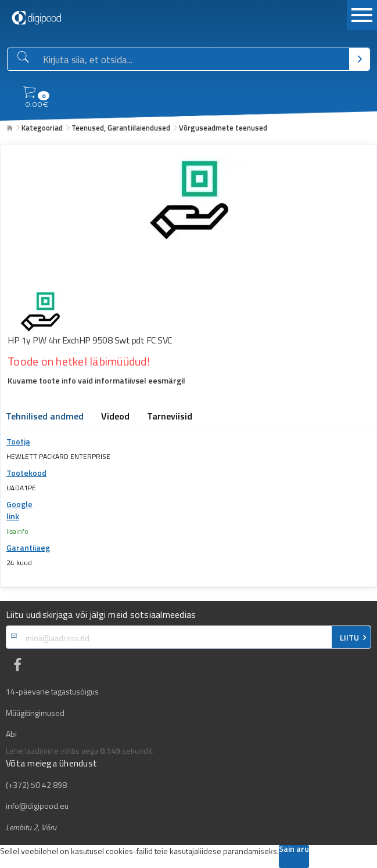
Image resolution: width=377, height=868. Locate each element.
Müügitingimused (35, 713)
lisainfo (17, 531)
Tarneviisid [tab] (170, 417)
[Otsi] (359, 59)
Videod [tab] (115, 417)
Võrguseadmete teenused (223, 128)
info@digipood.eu (37, 806)
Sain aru (294, 850)
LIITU (349, 638)
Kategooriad (42, 128)
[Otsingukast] (194, 60)
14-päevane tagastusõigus (52, 692)
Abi (11, 734)
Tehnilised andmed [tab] (45, 417)
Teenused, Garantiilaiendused (121, 128)
